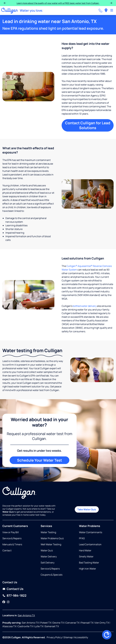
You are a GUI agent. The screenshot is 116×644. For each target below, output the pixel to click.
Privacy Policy (54, 637)
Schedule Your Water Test (39, 460)
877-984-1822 (17, 595)
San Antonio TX (26, 615)
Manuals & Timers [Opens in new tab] (12, 544)
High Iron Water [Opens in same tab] (88, 569)
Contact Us (15, 589)
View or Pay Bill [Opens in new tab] (11, 532)
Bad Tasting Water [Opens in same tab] (89, 563)
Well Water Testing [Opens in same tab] (51, 544)
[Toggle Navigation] (112, 11)
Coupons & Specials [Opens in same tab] (52, 575)
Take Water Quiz (87, 509)
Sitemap (68, 637)
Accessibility (81, 637)
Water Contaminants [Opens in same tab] (91, 532)
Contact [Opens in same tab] (7, 550)
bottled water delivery (85, 306)
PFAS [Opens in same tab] (82, 538)
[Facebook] (4, 602)
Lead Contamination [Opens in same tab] (90, 544)
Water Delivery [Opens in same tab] (49, 556)
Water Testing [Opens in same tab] (48, 532)
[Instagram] (8, 602)
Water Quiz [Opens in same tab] (47, 550)
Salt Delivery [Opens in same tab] (48, 563)
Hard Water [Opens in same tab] (85, 550)
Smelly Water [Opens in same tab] (86, 556)
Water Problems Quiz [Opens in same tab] (52, 538)
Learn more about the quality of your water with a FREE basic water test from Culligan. (58, 3)
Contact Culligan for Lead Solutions (88, 125)
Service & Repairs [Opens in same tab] (12, 538)
